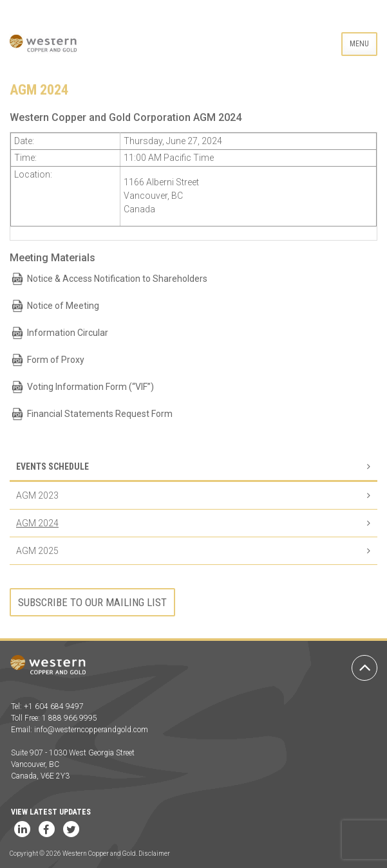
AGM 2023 (37, 495)
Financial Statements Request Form (100, 414)
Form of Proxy (56, 360)
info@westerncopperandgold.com (91, 730)
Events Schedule (52, 466)
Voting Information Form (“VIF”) (90, 387)
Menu (359, 44)
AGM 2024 (37, 523)
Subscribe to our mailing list (92, 602)
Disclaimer (154, 854)
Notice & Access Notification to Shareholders (117, 279)
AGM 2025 (37, 551)
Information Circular (68, 333)
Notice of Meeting (63, 306)
